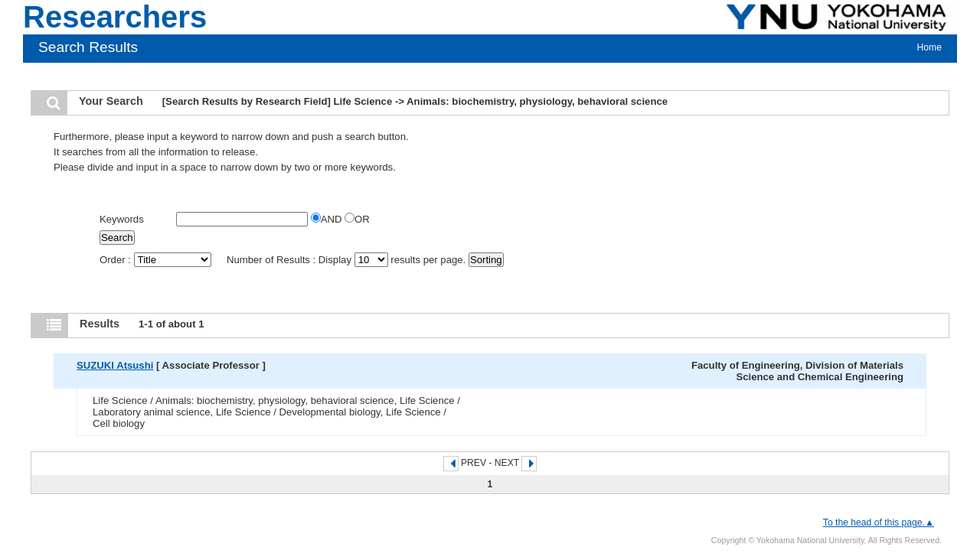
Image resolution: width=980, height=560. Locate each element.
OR (357, 219)
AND (328, 219)
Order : (157, 260)
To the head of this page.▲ (879, 523)
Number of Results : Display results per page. (348, 260)
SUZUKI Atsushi (115, 365)
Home (929, 47)
